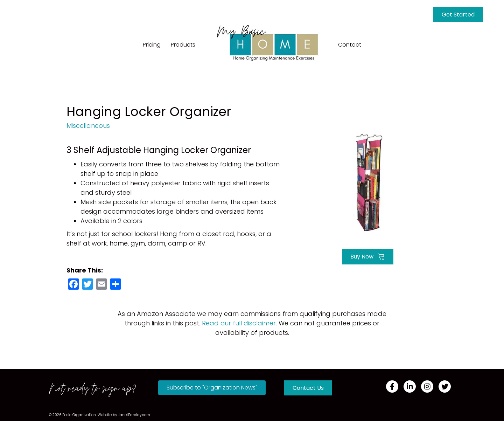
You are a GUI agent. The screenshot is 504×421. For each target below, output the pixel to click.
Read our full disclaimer (239, 323)
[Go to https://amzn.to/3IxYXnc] (367, 181)
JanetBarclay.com (134, 415)
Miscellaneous (88, 126)
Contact (350, 45)
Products (183, 45)
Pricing (152, 45)
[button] (212, 388)
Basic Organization (79, 415)
